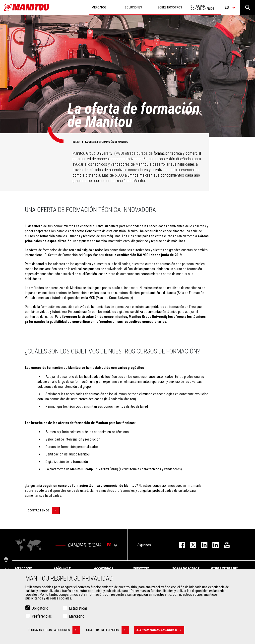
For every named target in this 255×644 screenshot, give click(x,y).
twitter (191, 545)
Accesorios (104, 569)
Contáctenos (44, 510)
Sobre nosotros (186, 569)
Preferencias (42, 617)
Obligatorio (40, 609)
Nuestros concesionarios (202, 7)
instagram (202, 545)
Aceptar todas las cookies (160, 630)
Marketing (77, 617)
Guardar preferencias (108, 630)
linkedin (213, 545)
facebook (179, 545)
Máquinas (62, 569)
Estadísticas (78, 609)
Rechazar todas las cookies (54, 630)
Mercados (23, 569)
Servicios (141, 569)
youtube (224, 545)
